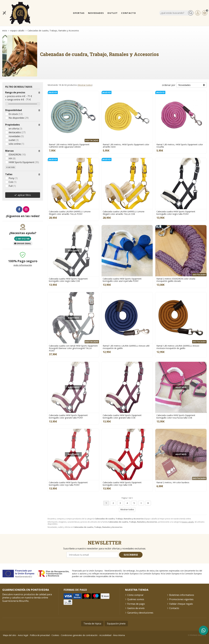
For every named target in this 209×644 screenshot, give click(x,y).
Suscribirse (131, 555)
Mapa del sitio (10, 635)
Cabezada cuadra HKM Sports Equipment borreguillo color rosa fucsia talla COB (176, 416)
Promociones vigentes (181, 599)
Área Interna (119, 635)
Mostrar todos (85, 85)
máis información (23, 265)
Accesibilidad (105, 635)
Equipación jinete (116, 624)
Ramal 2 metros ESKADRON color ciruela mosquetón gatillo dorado (176, 280)
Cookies (55, 635)
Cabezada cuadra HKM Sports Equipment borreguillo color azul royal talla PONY (122, 280)
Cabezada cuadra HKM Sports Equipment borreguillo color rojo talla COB (122, 484)
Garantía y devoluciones (140, 613)
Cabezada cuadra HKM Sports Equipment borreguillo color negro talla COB (68, 280)
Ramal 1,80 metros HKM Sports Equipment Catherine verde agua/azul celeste (69, 146)
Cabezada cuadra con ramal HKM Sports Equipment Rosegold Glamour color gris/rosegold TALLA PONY (73, 348)
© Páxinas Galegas (197, 635)
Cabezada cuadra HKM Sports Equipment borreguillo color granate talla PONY (68, 416)
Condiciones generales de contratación (79, 635)
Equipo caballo (188, 522)
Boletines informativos (182, 595)
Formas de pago (136, 604)
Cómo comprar (135, 595)
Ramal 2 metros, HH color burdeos (173, 482)
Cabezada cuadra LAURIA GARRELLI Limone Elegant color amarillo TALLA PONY (70, 213)
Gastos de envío (136, 608)
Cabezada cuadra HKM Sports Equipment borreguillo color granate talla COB (122, 416)
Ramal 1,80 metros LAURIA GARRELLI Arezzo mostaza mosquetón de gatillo (178, 347)
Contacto (174, 608)
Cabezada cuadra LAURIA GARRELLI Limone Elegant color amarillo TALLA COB (124, 213)
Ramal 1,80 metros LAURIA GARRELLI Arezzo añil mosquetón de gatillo (126, 347)
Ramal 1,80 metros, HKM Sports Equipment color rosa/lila (180, 146)
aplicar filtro (24, 195)
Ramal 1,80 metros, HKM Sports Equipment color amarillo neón (126, 146)
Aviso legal (23, 635)
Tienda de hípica (92, 624)
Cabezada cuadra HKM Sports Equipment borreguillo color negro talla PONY (176, 213)
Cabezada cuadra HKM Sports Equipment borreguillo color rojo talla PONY (68, 484)
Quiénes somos (136, 599)
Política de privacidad (40, 635)
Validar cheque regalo (181, 604)
